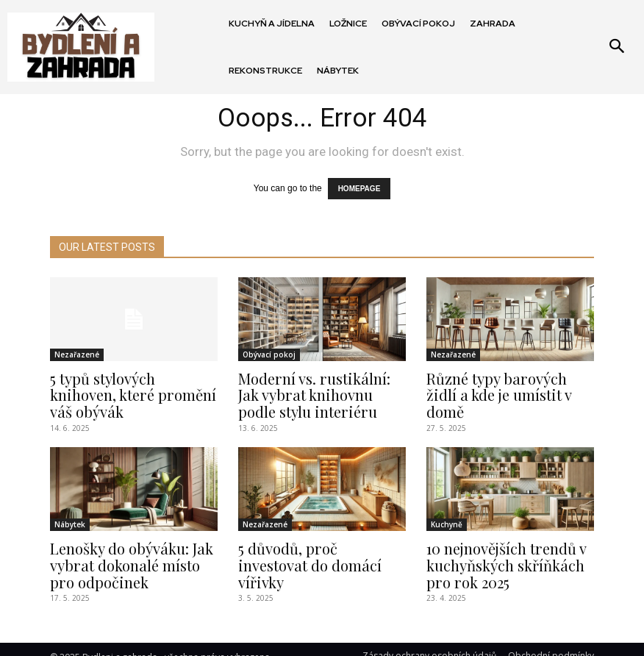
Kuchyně (447, 516)
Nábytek (70, 516)
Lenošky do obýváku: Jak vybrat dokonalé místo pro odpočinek (129, 554)
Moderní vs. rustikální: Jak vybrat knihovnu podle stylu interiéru (317, 390)
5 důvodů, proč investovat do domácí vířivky (315, 546)
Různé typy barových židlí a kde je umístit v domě (509, 382)
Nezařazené (77, 352)
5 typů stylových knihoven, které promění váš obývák (129, 382)
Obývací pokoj (269, 352)
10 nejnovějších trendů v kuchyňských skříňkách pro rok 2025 (510, 554)
